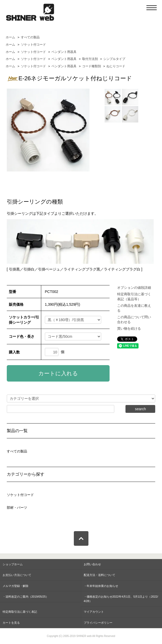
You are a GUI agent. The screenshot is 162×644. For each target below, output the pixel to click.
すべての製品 (30, 37)
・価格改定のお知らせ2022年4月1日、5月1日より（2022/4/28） (121, 599)
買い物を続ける (129, 329)
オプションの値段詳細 (134, 288)
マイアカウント (94, 612)
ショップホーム (13, 564)
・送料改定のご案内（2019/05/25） (26, 597)
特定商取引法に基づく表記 (20, 612)
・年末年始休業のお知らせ (101, 586)
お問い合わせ (92, 564)
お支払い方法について (17, 575)
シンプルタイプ (114, 59)
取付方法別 (90, 59)
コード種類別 (92, 66)
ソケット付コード (33, 45)
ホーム (10, 37)
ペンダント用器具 (64, 52)
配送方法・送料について (100, 575)
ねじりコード (116, 66)
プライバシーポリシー (98, 623)
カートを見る (11, 623)
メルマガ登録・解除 (16, 586)
